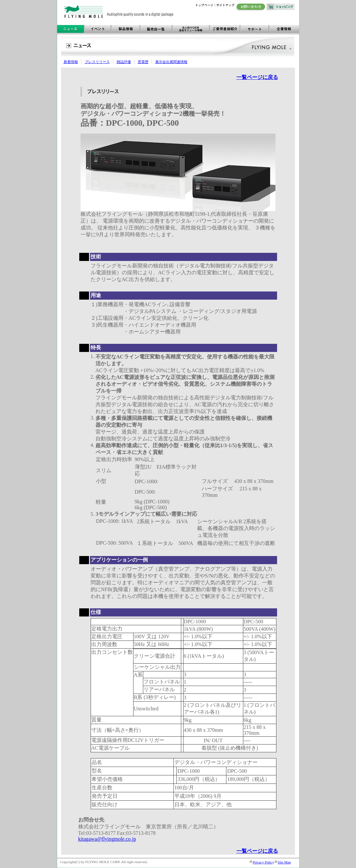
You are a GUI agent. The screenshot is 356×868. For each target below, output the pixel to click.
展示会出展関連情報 (171, 62)
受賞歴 (143, 62)
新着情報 (71, 62)
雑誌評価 (124, 62)
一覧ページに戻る (257, 77)
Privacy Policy (263, 862)
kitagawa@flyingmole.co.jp (107, 839)
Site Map (284, 862)
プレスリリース (97, 62)
